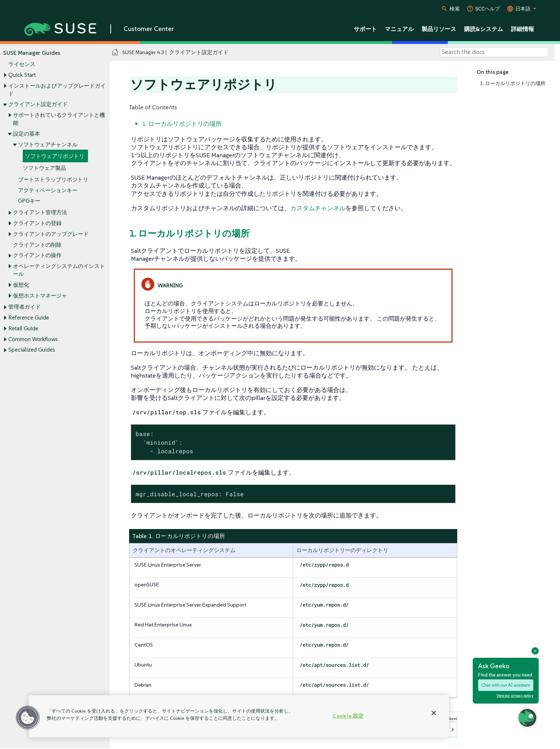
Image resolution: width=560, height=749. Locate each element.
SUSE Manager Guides (32, 53)
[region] (239, 716)
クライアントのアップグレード (51, 234)
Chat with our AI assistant (506, 685)
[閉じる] (434, 713)
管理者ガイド (25, 307)
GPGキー (29, 201)
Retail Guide (23, 328)
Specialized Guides (32, 350)
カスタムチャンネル (318, 208)
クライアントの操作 (37, 255)
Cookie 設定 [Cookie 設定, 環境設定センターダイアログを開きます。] (348, 716)
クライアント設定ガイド (38, 104)
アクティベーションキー (48, 190)
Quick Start (22, 75)
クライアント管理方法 (40, 213)
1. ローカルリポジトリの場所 (513, 83)
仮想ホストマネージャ (40, 296)
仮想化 (21, 285)
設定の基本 (27, 134)
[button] (28, 718)
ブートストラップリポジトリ (53, 179)
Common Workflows (33, 339)
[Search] (494, 52)
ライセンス (22, 64)
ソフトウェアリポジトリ (55, 156)
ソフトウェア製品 (44, 168)
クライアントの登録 (37, 223)
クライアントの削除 (37, 245)
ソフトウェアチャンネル (48, 144)
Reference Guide (29, 318)
